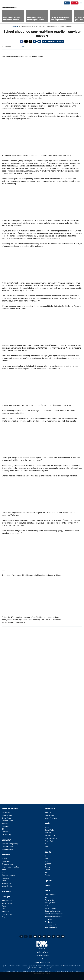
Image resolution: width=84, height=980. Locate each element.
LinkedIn (44, 936)
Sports (48, 852)
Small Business (7, 849)
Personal (48, 812)
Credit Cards (6, 818)
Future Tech (49, 841)
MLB (46, 861)
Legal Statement (51, 968)
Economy (6, 840)
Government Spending (10, 844)
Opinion (48, 881)
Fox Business (9, 3)
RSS (49, 936)
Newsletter (54, 936)
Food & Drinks (7, 914)
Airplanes (5, 912)
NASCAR (48, 864)
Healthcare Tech (51, 838)
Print (35, 41)
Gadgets (48, 833)
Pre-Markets (6, 883)
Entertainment (7, 901)
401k (4, 829)
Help (42, 959)
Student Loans (7, 815)
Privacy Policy (50, 903)
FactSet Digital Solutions (37, 968)
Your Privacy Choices (42, 956)
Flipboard (40, 936)
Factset (61, 966)
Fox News (48, 919)
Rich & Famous (7, 903)
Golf (46, 872)
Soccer (47, 870)
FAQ (46, 906)
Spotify (58, 936)
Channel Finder (50, 895)
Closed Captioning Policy (54, 914)
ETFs (4, 872)
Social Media (49, 830)
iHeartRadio (63, 936)
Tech (47, 823)
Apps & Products (51, 928)
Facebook (22, 41)
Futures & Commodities (10, 867)
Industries (5, 878)
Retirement (6, 832)
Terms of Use (50, 900)
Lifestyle (6, 897)
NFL (46, 856)
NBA (46, 859)
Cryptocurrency (7, 864)
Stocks (4, 859)
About (48, 891)
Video (47, 886)
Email (39, 41)
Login (67, 3)
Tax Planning (7, 835)
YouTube (35, 936)
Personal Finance (10, 809)
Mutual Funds (7, 886)
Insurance (5, 826)
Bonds (4, 870)
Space (47, 847)
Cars (4, 909)
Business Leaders (8, 875)
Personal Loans (7, 821)
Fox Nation (49, 922)
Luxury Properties (51, 818)
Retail (4, 881)
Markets (6, 855)
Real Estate (50, 809)
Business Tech (50, 836)
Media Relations (51, 908)
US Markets (6, 861)
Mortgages (6, 812)
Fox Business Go (51, 925)
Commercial (49, 815)
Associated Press (21, 47)
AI (46, 844)
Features (15, 27)
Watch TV (75, 3)
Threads (30, 41)
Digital (47, 827)
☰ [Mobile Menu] (81, 3)
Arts (3, 917)
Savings (5, 824)
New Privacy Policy (42, 952)
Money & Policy (7, 847)
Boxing (47, 867)
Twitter (26, 41)
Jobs (47, 897)
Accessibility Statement (53, 917)
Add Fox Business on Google (54, 41)
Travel (4, 906)
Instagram (30, 936)
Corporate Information (53, 911)
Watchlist (6, 892)
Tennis (47, 875)
